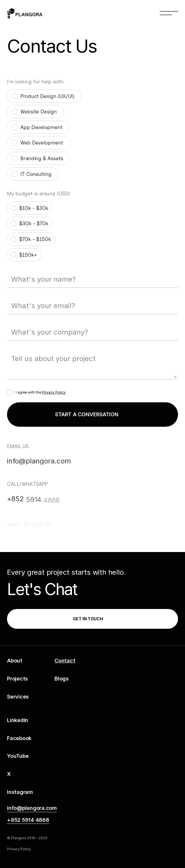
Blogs (62, 679)
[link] (92, 619)
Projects (17, 679)
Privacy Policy (54, 392)
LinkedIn (18, 720)
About (15, 661)
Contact (65, 661)
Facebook (19, 738)
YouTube (18, 756)
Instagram (20, 792)
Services (18, 697)
